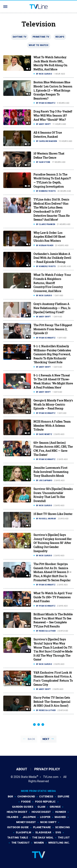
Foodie (26, 802)
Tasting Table (18, 838)
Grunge (55, 807)
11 (29, 144)
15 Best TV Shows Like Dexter (53, 514)
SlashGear (43, 832)
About (22, 769)
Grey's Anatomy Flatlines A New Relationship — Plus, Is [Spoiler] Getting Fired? (52, 308)
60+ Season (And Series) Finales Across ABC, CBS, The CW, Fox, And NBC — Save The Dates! (53, 449)
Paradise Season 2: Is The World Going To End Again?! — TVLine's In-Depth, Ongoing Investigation (52, 180)
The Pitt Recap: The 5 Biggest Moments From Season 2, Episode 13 (53, 329)
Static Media (29, 777)
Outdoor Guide (18, 827)
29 (29, 211)
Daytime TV (20, 37)
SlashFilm (23, 832)
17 (29, 165)
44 (29, 454)
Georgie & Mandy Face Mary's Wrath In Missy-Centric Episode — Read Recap (53, 404)
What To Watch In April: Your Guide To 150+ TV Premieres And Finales (53, 597)
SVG (58, 832)
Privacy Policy (47, 769)
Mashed (60, 817)
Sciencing (63, 827)
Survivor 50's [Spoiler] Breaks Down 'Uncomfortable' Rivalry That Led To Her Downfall (53, 495)
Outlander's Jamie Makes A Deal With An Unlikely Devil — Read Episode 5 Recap (52, 258)
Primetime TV (41, 37)
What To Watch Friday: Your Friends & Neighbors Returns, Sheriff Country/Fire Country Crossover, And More (52, 283)
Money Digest (26, 822)
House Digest (41, 812)
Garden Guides (23, 807)
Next (46, 739)
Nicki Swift (48, 822)
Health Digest (17, 812)
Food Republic (45, 802)
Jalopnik (29, 817)
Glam (41, 807)
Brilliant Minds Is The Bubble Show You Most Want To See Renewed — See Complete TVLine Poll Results (53, 620)
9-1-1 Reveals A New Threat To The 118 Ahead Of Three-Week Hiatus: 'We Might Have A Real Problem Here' (53, 381)
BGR (10, 796)
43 (29, 433)
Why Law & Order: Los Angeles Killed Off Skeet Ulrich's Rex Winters (49, 237)
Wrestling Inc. (59, 843)
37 (29, 287)
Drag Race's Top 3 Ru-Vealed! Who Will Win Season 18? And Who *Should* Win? (53, 115)
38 (29, 186)
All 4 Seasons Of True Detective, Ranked (48, 135)
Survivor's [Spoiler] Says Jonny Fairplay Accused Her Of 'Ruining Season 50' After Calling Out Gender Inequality (53, 543)
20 (29, 626)
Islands (13, 817)
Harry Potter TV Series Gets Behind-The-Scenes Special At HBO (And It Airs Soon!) (52, 702)
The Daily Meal (43, 838)
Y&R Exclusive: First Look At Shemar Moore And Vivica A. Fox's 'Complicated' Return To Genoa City (53, 679)
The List (64, 838)
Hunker (61, 812)
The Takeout (21, 843)
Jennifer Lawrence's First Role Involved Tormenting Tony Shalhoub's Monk (51, 472)
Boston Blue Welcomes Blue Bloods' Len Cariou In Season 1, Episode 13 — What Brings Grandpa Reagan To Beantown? (53, 90)
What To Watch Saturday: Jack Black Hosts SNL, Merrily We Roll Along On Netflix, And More (50, 63)
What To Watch (38, 45)
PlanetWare (42, 827)
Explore (64, 796)
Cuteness (46, 796)
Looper (45, 817)
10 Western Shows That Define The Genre (49, 155)
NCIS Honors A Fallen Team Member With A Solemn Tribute (52, 425)
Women (39, 843)
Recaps (60, 37)
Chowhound (26, 796)
